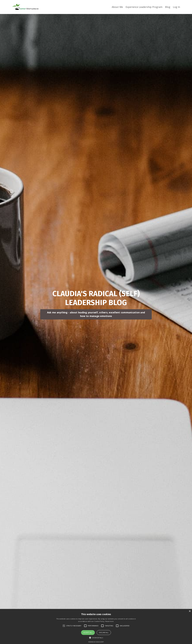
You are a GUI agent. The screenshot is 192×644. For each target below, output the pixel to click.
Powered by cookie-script (96, 642)
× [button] (190, 611)
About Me (117, 7)
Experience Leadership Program (144, 7)
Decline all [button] (104, 632)
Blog (168, 7)
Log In (176, 7)
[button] (96, 638)
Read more (110, 621)
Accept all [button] (88, 632)
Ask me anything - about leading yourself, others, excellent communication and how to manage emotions (96, 314)
